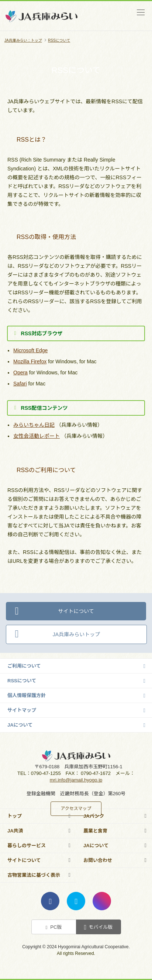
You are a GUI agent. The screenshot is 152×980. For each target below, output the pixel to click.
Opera (20, 373)
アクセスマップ (76, 808)
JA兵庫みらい (42, 27)
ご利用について (24, 666)
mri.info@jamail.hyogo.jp (76, 780)
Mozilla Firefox (30, 361)
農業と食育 (95, 831)
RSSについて (22, 681)
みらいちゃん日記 (34, 425)
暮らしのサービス (27, 846)
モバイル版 (101, 927)
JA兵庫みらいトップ (76, 634)
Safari (20, 384)
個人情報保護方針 (27, 695)
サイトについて (76, 611)
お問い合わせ (98, 860)
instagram (102, 901)
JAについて (20, 725)
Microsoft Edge (30, 350)
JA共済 (15, 831)
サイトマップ (22, 710)
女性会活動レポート (37, 436)
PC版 (56, 927)
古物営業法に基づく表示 (34, 875)
